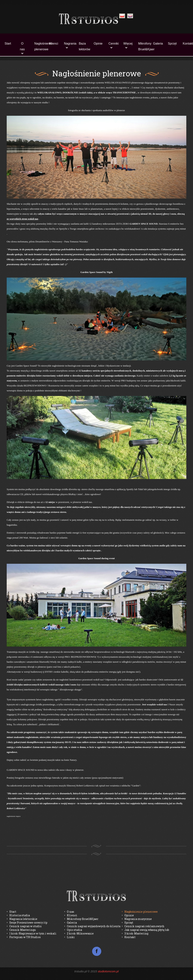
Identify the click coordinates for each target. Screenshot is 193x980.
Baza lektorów (84, 46)
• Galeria (71, 923)
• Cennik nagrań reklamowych (143, 926)
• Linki (69, 937)
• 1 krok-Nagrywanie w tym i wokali (32, 933)
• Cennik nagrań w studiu (24, 926)
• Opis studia (73, 930)
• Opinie (128, 915)
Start (8, 44)
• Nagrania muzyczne (137, 919)
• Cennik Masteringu (21, 930)
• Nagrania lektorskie (22, 919)
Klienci (54, 44)
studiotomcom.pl (108, 971)
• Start (11, 912)
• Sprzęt (127, 923)
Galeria (158, 44)
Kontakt (188, 44)
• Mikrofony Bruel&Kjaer (81, 919)
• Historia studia (18, 915)
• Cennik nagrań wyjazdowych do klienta (92, 926)
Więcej (128, 44)
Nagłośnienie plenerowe (39, 46)
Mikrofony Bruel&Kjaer (143, 46)
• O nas (69, 912)
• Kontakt (129, 937)
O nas (22, 46)
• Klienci (71, 915)
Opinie (98, 44)
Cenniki (114, 44)
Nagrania (69, 44)
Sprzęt (172, 44)
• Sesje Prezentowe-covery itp (27, 923)
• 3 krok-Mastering (135, 933)
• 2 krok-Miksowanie (79, 933)
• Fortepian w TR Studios (24, 937)
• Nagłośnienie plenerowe (140, 912)
